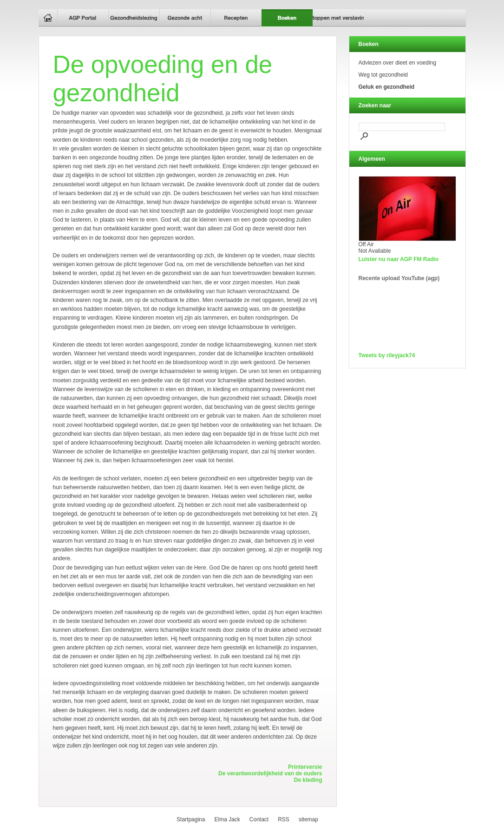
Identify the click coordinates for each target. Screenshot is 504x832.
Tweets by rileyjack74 (387, 355)
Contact (259, 819)
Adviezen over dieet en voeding (397, 63)
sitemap (308, 819)
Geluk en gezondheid (387, 87)
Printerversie (305, 767)
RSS (284, 819)
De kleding (308, 780)
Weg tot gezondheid (383, 75)
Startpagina (191, 819)
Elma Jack (227, 819)
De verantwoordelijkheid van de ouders (270, 773)
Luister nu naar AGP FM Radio (399, 259)
